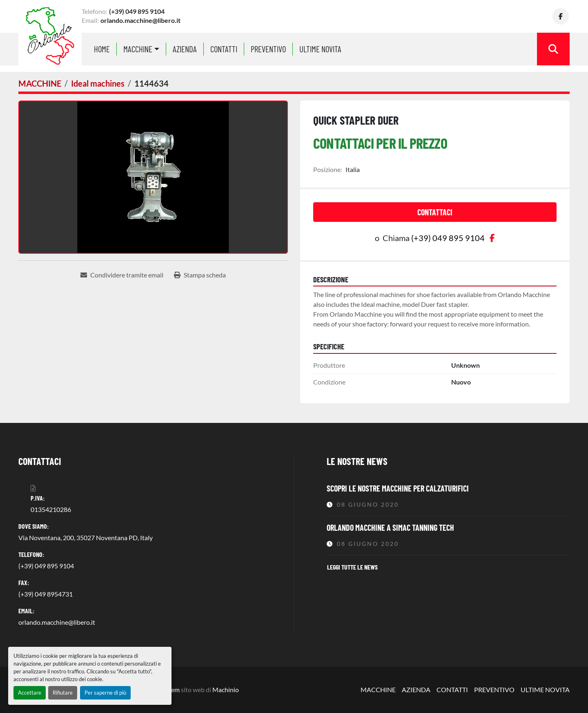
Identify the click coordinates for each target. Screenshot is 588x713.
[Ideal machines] (98, 83)
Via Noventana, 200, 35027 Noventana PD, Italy (86, 538)
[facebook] (561, 16)
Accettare (30, 693)
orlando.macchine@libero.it (140, 20)
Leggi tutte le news (352, 567)
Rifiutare (63, 693)
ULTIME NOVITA (320, 49)
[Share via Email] (122, 275)
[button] (141, 49)
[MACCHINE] (40, 83)
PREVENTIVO (268, 49)
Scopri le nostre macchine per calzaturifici (398, 488)
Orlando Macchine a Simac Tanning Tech (390, 527)
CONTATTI (224, 49)
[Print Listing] (200, 275)
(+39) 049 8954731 (46, 594)
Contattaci (435, 212)
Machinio (226, 690)
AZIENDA (185, 49)
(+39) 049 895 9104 (137, 11)
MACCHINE (138, 49)
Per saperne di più (105, 693)
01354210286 (51, 509)
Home (102, 49)
